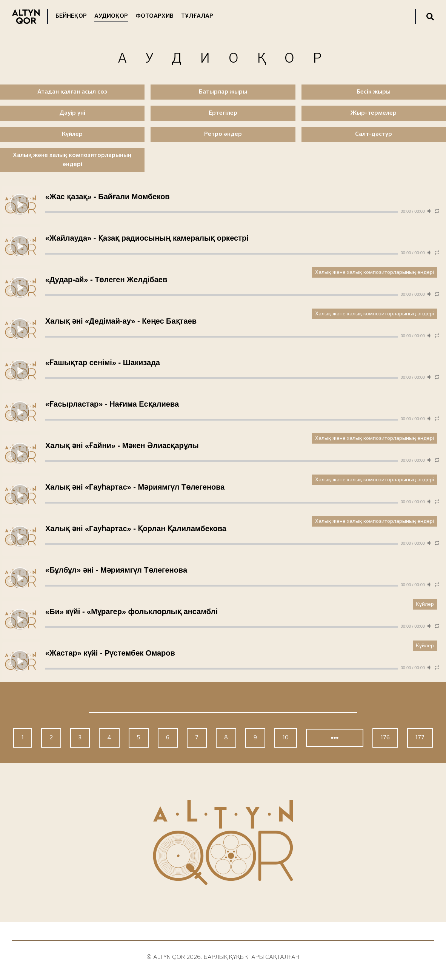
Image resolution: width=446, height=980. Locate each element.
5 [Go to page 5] (139, 738)
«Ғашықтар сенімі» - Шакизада (103, 363)
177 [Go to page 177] (420, 738)
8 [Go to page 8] (226, 738)
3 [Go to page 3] (80, 738)
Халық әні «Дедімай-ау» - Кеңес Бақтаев (121, 321)
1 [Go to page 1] (23, 738)
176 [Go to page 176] (385, 738)
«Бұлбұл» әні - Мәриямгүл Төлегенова (116, 570)
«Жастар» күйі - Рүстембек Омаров (110, 653)
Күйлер (425, 604)
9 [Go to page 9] (255, 738)
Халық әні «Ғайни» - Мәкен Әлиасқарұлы (122, 445)
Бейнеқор (71, 16)
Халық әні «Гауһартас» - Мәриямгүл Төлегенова (135, 487)
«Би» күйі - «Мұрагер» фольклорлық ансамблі (131, 611)
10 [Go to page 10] (286, 738)
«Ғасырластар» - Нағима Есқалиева (112, 404)
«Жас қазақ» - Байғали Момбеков (108, 197)
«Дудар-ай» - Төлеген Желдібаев (106, 280)
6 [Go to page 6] (168, 738)
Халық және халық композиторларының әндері (374, 272)
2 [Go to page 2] (51, 738)
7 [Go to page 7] (197, 738)
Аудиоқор (111, 16)
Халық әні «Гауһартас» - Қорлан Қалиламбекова (136, 528)
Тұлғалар (197, 16)
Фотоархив (155, 16)
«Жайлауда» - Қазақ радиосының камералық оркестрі (147, 238)
